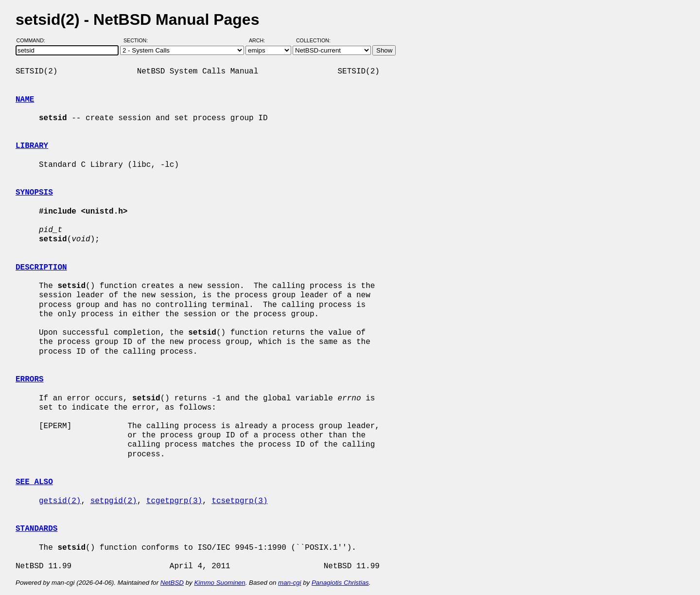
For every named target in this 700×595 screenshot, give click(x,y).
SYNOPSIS (34, 193)
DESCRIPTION (41, 268)
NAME (25, 100)
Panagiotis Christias (340, 583)
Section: (138, 40)
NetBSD (172, 583)
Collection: (313, 40)
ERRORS (30, 379)
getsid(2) (60, 501)
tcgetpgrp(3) (174, 501)
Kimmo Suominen (219, 583)
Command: (34, 40)
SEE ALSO (34, 482)
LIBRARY (32, 146)
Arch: (261, 40)
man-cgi (289, 583)
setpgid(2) (114, 501)
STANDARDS (36, 529)
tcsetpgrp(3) (239, 501)
